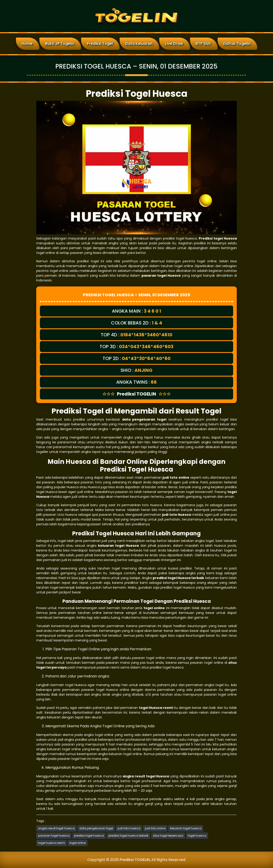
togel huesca (197, 836)
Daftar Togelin (237, 44)
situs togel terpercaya (168, 836)
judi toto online (155, 828)
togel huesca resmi (52, 843)
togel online (78, 843)
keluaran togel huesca (186, 828)
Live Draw (174, 44)
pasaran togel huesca (54, 836)
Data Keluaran (139, 44)
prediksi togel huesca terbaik (128, 836)
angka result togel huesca (56, 828)
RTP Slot (203, 44)
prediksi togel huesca (89, 836)
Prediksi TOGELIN (135, 860)
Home (27, 44)
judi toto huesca (129, 828)
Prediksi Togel (100, 44)
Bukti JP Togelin (60, 44)
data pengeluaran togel (96, 828)
